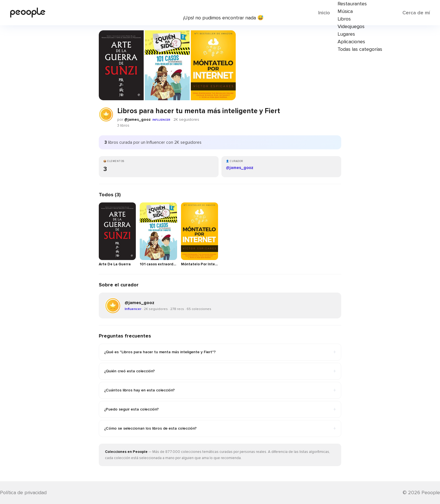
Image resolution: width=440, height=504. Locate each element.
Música (345, 11)
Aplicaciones (351, 42)
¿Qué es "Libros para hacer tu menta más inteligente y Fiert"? (220, 352)
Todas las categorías (360, 49)
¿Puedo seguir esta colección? (220, 409)
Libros (344, 19)
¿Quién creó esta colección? (220, 371)
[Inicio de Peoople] (28, 12)
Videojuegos (351, 26)
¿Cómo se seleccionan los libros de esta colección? (220, 428)
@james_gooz (137, 119)
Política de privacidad (23, 492)
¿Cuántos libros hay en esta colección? (220, 390)
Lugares (346, 34)
